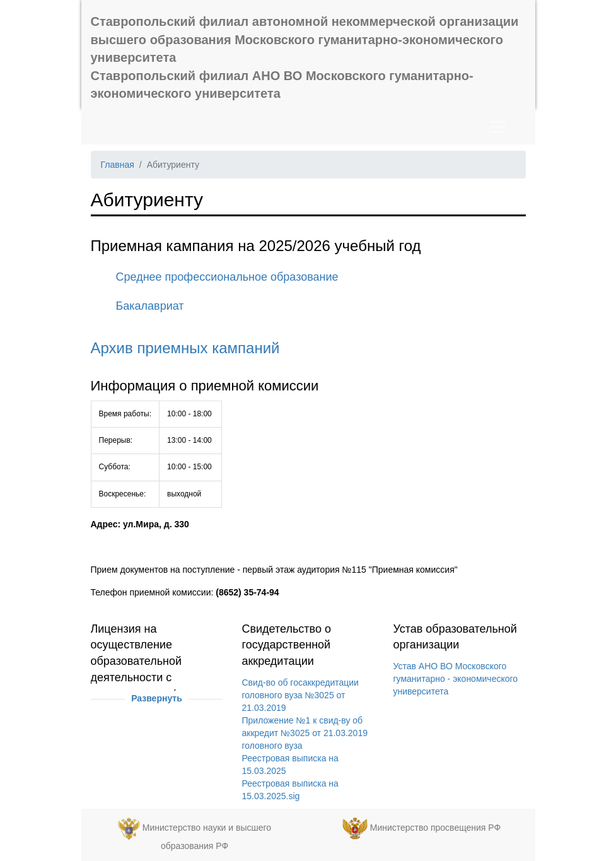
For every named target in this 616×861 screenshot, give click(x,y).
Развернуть (157, 698)
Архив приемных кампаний (185, 348)
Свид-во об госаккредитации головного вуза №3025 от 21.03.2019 (300, 695)
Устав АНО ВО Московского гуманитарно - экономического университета (455, 679)
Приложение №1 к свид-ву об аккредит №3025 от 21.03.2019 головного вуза (305, 733)
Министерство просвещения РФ (435, 828)
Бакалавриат (150, 306)
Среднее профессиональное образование (227, 277)
